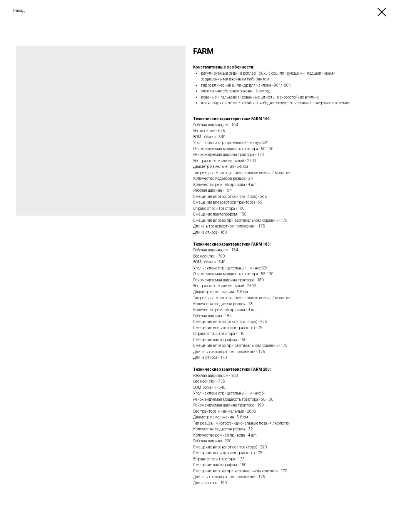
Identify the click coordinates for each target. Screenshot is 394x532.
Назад (19, 11)
